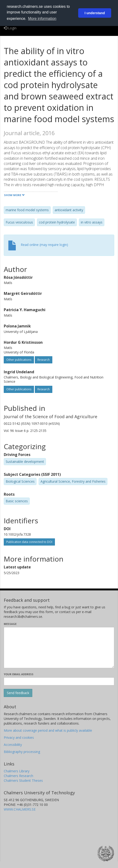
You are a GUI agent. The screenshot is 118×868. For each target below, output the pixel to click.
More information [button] (42, 19)
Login (10, 28)
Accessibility (13, 745)
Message (10, 624)
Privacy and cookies (19, 737)
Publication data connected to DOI (29, 542)
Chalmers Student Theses (23, 780)
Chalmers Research (18, 776)
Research (44, 360)
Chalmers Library (17, 771)
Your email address (19, 674)
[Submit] (18, 693)
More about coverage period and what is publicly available (48, 730)
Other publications (19, 360)
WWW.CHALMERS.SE (20, 809)
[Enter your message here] (59, 648)
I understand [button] (95, 13)
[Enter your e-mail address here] (59, 681)
